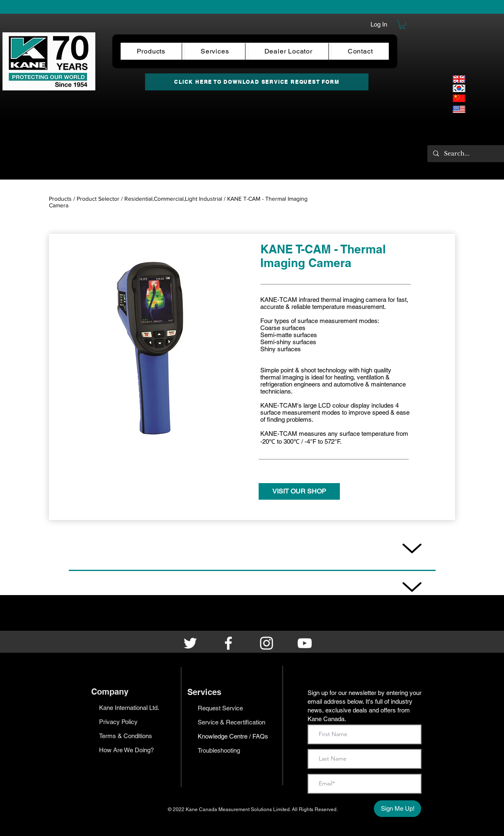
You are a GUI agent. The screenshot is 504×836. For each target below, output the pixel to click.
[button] (402, 25)
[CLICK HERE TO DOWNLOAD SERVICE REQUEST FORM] (257, 82)
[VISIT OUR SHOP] (299, 491)
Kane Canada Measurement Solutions (229, 809)
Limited (281, 809)
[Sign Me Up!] (397, 809)
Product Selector (98, 199)
